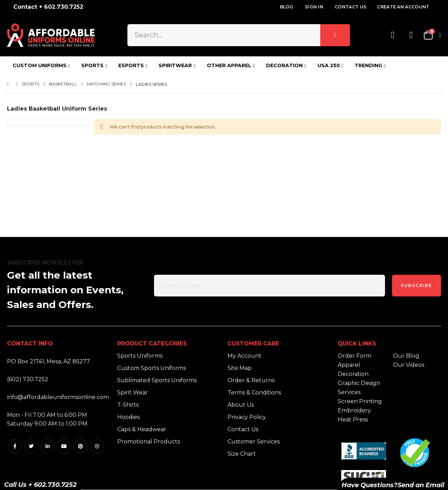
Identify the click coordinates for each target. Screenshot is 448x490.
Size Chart (242, 454)
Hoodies (128, 417)
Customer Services (254, 442)
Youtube (64, 446)
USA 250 (329, 65)
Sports (30, 84)
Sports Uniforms (140, 356)
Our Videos (409, 365)
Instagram (97, 446)
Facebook (15, 446)
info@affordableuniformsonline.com (58, 397)
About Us (241, 405)
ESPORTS (131, 65)
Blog (287, 7)
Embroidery (354, 410)
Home (9, 84)
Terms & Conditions (254, 393)
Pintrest (80, 446)
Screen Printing (360, 401)
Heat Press (353, 419)
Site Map (240, 368)
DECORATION (284, 65)
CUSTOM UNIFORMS (40, 65)
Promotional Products (149, 442)
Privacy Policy (247, 417)
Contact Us (351, 7)
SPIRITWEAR (175, 65)
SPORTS (92, 65)
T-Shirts (128, 405)
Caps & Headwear (142, 429)
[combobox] (239, 35)
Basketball (63, 84)
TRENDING (368, 65)
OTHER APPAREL (229, 65)
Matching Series (106, 84)
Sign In (314, 7)
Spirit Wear (133, 393)
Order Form (355, 356)
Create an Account (403, 7)
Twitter (31, 446)
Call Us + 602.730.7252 (40, 485)
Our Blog (406, 356)
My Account (244, 356)
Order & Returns (251, 380)
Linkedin (48, 446)
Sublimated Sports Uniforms (157, 380)
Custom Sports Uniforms (152, 368)
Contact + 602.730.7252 (48, 7)
